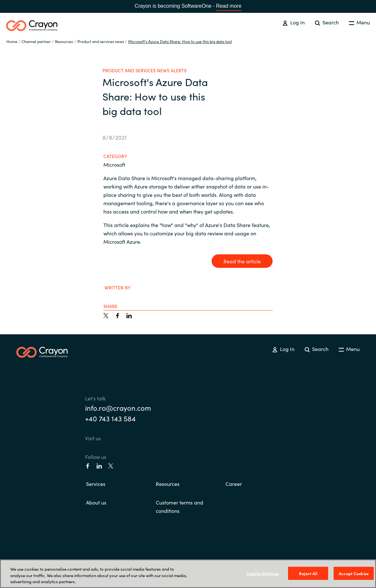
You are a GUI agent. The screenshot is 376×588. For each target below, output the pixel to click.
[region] (188, 574)
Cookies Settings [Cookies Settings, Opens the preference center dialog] (262, 573)
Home (12, 41)
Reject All (308, 573)
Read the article (242, 261)
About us (96, 502)
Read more (229, 6)
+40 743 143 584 (110, 418)
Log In (293, 22)
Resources (168, 484)
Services (96, 484)
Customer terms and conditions (179, 506)
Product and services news (101, 41)
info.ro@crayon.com (118, 408)
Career (234, 484)
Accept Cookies (354, 573)
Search (327, 22)
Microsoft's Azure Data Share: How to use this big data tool (180, 41)
